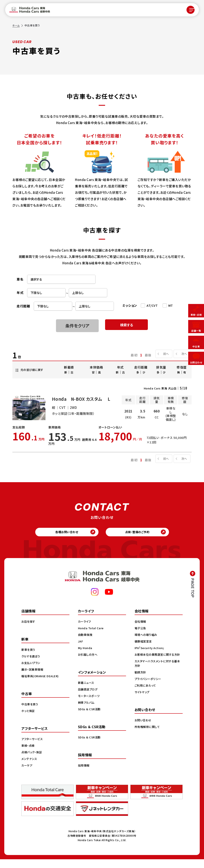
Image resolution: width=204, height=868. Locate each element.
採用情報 (84, 774)
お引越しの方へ (88, 663)
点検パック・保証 (32, 761)
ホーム (16, 25)
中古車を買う (30, 713)
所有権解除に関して (148, 740)
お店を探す (29, 630)
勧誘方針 (141, 685)
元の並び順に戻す (33, 370)
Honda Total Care (92, 637)
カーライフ (85, 630)
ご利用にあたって (146, 698)
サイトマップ (143, 705)
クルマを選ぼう (32, 665)
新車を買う (29, 658)
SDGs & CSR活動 (90, 718)
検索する (126, 326)
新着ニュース (87, 691)
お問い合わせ (144, 733)
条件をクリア (77, 326)
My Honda (86, 656)
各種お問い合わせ (64, 539)
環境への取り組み (147, 643)
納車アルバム (87, 711)
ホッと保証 (29, 719)
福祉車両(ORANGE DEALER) (41, 684)
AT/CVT (152, 305)
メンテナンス (30, 767)
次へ (183, 354)
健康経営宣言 (144, 650)
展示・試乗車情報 (33, 678)
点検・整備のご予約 (140, 539)
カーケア (27, 774)
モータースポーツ (90, 704)
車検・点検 (28, 754)
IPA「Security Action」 (151, 656)
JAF (81, 650)
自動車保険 (86, 643)
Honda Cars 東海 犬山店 (158, 388)
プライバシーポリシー (149, 692)
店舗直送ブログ (89, 698)
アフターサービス (33, 747)
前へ (164, 354)
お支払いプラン (32, 671)
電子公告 (141, 637)
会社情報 (141, 630)
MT (171, 305)
